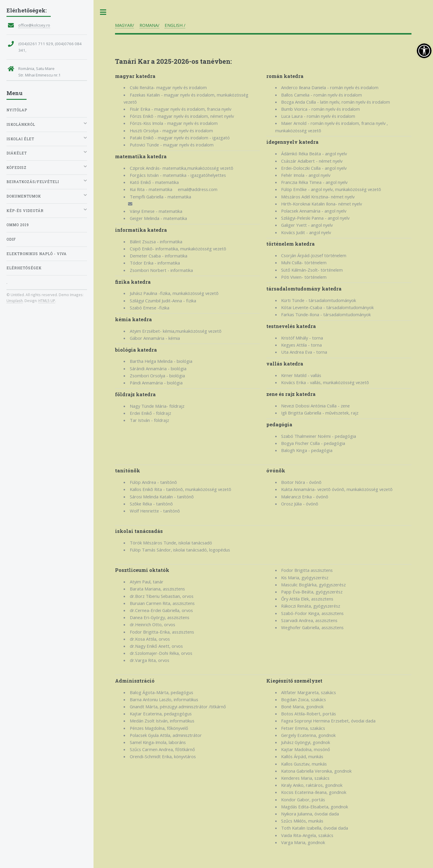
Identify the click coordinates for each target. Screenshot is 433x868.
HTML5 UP (47, 301)
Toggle (103, 12)
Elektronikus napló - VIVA (37, 254)
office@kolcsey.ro (34, 25)
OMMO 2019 (18, 225)
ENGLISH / (175, 25)
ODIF (11, 239)
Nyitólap (17, 110)
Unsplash (15, 301)
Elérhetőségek (24, 268)
